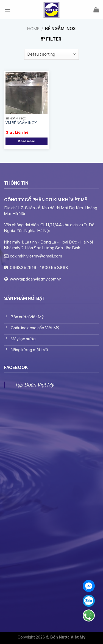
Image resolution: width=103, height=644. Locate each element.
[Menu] (7, 10)
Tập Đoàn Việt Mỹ (34, 385)
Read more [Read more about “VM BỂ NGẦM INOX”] (26, 141)
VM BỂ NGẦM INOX (21, 123)
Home (33, 29)
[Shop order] (51, 54)
